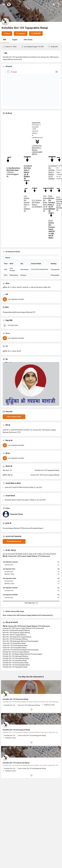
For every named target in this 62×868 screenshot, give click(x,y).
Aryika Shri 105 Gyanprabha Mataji (14, 652)
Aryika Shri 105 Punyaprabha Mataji (14, 657)
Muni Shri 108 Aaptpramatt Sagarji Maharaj (17, 646)
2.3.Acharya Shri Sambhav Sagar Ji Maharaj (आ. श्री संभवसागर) (52, 172)
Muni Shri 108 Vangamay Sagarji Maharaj (16, 642)
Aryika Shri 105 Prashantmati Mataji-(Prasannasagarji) (21, 659)
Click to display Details (14, 426)
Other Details (28, 40)
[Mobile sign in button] (54, 4)
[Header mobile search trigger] (58, 4)
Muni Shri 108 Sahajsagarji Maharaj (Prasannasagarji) (21, 650)
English (15, 40)
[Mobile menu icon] (4, 4)
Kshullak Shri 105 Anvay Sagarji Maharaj (16, 661)
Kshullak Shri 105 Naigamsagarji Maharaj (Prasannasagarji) (22, 663)
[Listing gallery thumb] (31, 393)
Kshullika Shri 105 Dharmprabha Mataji (16, 672)
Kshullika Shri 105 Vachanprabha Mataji (16, 667)
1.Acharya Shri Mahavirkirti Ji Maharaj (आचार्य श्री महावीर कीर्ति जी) (37, 150)
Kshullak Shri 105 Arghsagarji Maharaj (15, 665)
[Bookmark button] (31, 719)
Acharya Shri (36, 123)
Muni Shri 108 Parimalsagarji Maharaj (15, 648)
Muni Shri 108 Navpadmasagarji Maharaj (16, 639)
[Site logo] (9, 4)
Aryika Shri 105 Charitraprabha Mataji (15, 654)
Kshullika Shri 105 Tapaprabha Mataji (15, 676)
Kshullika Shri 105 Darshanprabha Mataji (16, 674)
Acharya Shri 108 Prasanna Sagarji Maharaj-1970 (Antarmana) (23, 637)
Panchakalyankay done (14, 550)
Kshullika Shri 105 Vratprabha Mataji (15, 670)
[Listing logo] (5, 22)
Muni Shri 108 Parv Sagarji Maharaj (14, 644)
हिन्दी (5, 40)
